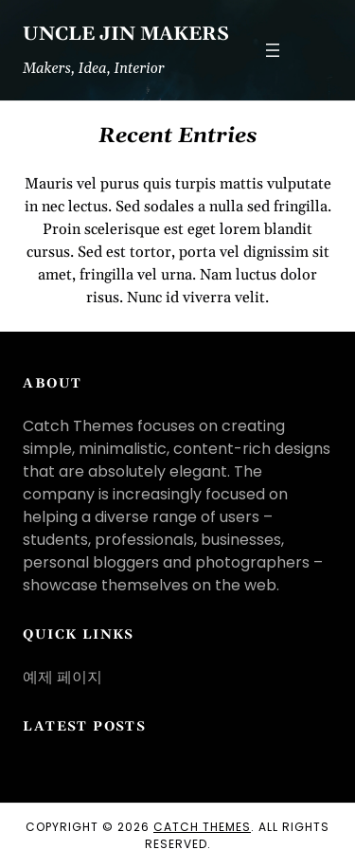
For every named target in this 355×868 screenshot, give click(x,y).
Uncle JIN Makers (126, 34)
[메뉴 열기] (273, 50)
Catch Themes (202, 827)
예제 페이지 (62, 677)
